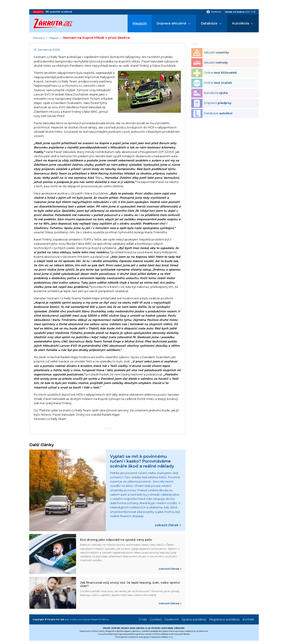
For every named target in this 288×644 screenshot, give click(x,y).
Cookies (156, 619)
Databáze (209, 23)
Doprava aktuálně (171, 23)
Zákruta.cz (39, 38)
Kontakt (249, 619)
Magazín (140, 23)
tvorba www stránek (80, 619)
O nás (143, 619)
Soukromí (172, 619)
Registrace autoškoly (224, 619)
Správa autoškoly (194, 619)
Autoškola (241, 23)
